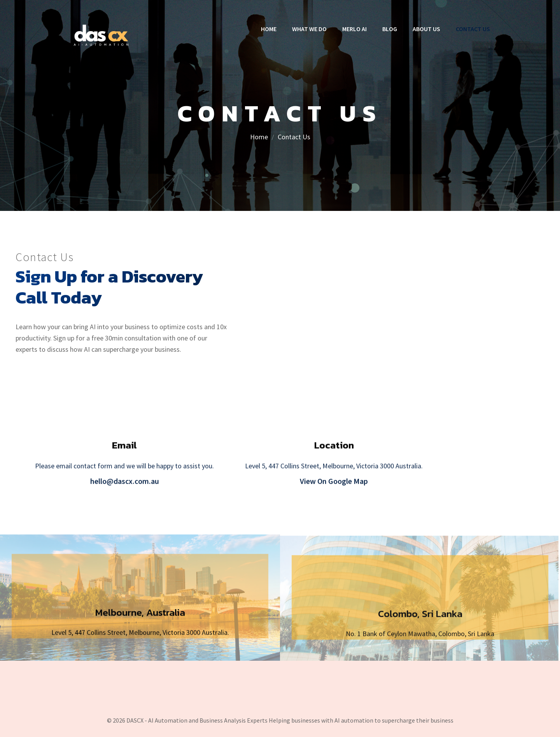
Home (259, 137)
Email (124, 451)
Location (334, 451)
